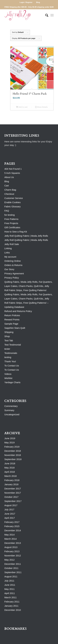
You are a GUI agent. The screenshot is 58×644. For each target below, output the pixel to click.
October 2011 (11, 568)
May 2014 (9, 535)
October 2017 (11, 497)
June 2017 (10, 514)
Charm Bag (10, 190)
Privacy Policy (12, 278)
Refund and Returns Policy (18, 311)
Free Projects (11, 223)
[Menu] (52, 15)
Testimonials (11, 353)
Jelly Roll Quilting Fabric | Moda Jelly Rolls (26, 236)
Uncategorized (12, 414)
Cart (6, 186)
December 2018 (13, 451)
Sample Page (11, 324)
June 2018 (10, 463)
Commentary (11, 406)
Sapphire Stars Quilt (15, 328)
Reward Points (12, 320)
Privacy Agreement (14, 273)
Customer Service (14, 198)
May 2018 (9, 468)
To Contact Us (12, 366)
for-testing (10, 215)
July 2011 (9, 581)
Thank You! (10, 361)
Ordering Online (13, 261)
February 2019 (12, 447)
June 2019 (10, 438)
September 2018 (13, 459)
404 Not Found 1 (13, 169)
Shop (7, 336)
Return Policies (12, 315)
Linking (8, 248)
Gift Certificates (12, 227)
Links (7, 253)
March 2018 (10, 476)
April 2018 (10, 472)
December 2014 (13, 530)
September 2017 (13, 501)
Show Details (41, 107)
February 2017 (12, 522)
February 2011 (12, 602)
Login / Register (26, 2)
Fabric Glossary (12, 206)
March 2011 (10, 597)
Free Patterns (11, 219)
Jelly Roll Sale (12, 244)
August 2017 (11, 505)
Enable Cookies (12, 202)
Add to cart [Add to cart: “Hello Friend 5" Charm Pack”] (22, 107)
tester (7, 349)
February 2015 (12, 526)
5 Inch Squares (12, 173)
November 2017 (13, 493)
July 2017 (9, 509)
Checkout (9, 194)
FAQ (7, 211)
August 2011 (11, 576)
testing (8, 357)
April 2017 (10, 518)
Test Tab (9, 340)
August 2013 (11, 547)
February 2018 (12, 480)
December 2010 (13, 610)
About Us (9, 177)
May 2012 (9, 560)
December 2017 (13, 489)
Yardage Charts (12, 382)
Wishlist (8, 378)
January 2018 (11, 484)
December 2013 (13, 543)
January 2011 (11, 606)
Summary (9, 410)
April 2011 (10, 593)
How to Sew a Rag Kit (16, 232)
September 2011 (13, 572)
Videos (8, 374)
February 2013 (12, 551)
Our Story (9, 269)
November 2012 (13, 556)
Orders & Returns (13, 265)
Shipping (9, 332)
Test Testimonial (13, 345)
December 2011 (13, 564)
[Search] (45, 15)
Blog (38, 2)
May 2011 (9, 589)
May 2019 (9, 442)
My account (10, 257)
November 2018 (13, 455)
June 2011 (10, 585)
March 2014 (10, 539)
